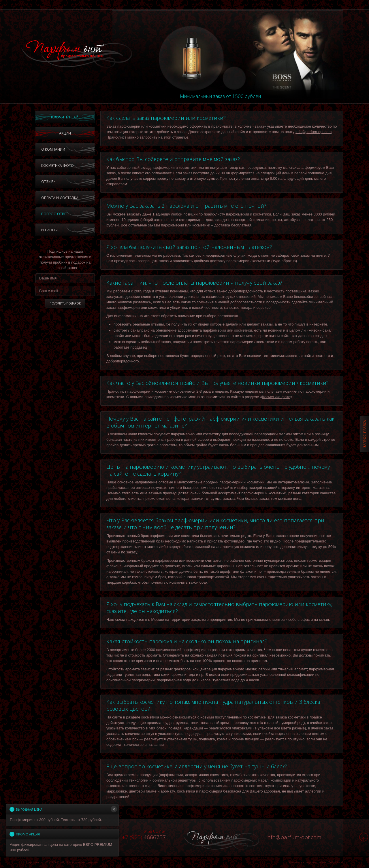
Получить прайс (65, 117)
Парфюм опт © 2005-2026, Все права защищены (62, 862)
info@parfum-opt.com (314, 132)
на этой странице (173, 137)
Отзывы (49, 182)
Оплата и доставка (60, 198)
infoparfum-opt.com (294, 837)
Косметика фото (58, 166)
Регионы (49, 230)
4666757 (144, 837)
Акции (65, 133)
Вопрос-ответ (55, 214)
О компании (53, 149)
